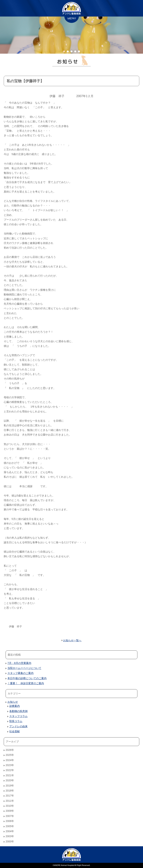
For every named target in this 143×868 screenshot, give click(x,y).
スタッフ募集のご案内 (20, 673)
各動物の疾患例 (18, 711)
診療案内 (15, 706)
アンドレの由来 (18, 726)
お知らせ (13, 702)
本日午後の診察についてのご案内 (27, 678)
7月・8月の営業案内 (19, 663)
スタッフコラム (18, 716)
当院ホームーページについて (24, 668)
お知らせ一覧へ (72, 640)
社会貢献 (15, 731)
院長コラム (16, 721)
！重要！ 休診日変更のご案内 (26, 683)
